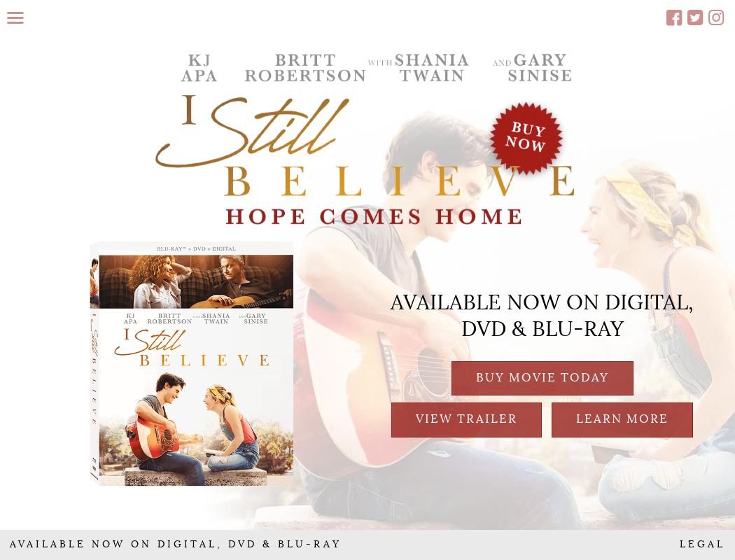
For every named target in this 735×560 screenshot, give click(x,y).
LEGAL (702, 545)
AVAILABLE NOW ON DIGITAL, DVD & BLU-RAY (176, 545)
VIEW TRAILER (467, 419)
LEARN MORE (622, 419)
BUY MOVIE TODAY (542, 378)
